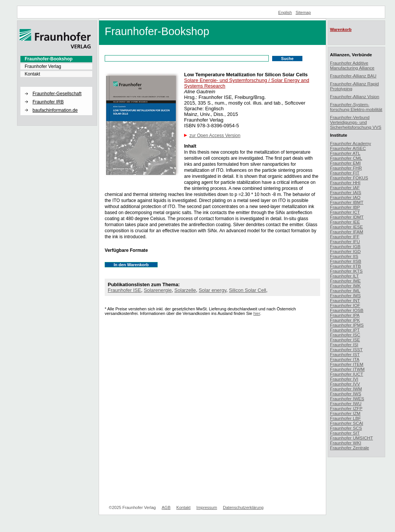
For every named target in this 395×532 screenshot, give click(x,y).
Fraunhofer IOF (345, 305)
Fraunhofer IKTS (346, 271)
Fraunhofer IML (345, 291)
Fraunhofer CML (346, 158)
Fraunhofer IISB (346, 261)
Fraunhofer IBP (345, 207)
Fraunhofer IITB (345, 266)
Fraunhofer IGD (345, 251)
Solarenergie (158, 290)
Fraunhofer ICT (345, 212)
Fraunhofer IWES (347, 399)
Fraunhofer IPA (345, 315)
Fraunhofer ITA (345, 359)
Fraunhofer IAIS (346, 192)
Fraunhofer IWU (346, 403)
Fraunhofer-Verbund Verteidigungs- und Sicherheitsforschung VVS (356, 122)
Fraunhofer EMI (345, 163)
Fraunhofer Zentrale (349, 448)
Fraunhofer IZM (345, 413)
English (285, 12)
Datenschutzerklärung (243, 507)
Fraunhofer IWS (346, 394)
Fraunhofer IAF (345, 187)
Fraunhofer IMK (345, 286)
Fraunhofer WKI (346, 443)
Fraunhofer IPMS (347, 325)
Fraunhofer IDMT (347, 217)
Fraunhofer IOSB (347, 310)
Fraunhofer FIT (345, 173)
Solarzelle (185, 290)
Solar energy (213, 290)
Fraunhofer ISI (344, 345)
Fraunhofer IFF (345, 237)
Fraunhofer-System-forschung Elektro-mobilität (356, 107)
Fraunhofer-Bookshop (49, 59)
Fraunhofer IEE (345, 222)
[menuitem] (56, 59)
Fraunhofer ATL (345, 153)
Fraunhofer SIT (345, 433)
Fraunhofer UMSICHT (352, 438)
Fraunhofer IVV (345, 384)
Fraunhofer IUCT (347, 374)
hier (257, 313)
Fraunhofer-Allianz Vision (355, 96)
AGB (166, 507)
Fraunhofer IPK (345, 320)
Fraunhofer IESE (346, 227)
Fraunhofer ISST (346, 349)
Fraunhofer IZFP (346, 408)
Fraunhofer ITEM (347, 364)
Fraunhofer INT (345, 300)
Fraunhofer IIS (344, 256)
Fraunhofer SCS (346, 428)
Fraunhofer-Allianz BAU (353, 76)
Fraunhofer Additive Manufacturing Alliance (352, 65)
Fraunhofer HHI (345, 183)
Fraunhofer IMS (345, 295)
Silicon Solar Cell (248, 290)
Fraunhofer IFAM (347, 232)
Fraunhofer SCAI (347, 423)
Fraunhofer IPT (345, 330)
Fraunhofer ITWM (347, 369)
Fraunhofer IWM (346, 389)
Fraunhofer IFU (345, 241)
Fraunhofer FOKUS (349, 178)
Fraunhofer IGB (345, 246)
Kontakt (32, 74)
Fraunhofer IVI (344, 379)
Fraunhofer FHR (346, 168)
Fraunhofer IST (345, 354)
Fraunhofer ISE (124, 290)
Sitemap (303, 12)
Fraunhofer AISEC (348, 148)
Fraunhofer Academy (351, 143)
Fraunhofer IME (345, 281)
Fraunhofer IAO (345, 197)
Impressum (207, 507)
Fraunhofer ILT (344, 276)
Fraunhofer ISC (345, 335)
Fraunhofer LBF (345, 418)
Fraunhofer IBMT (347, 202)
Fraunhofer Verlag (43, 66)
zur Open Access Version (215, 136)
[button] (56, 87)
